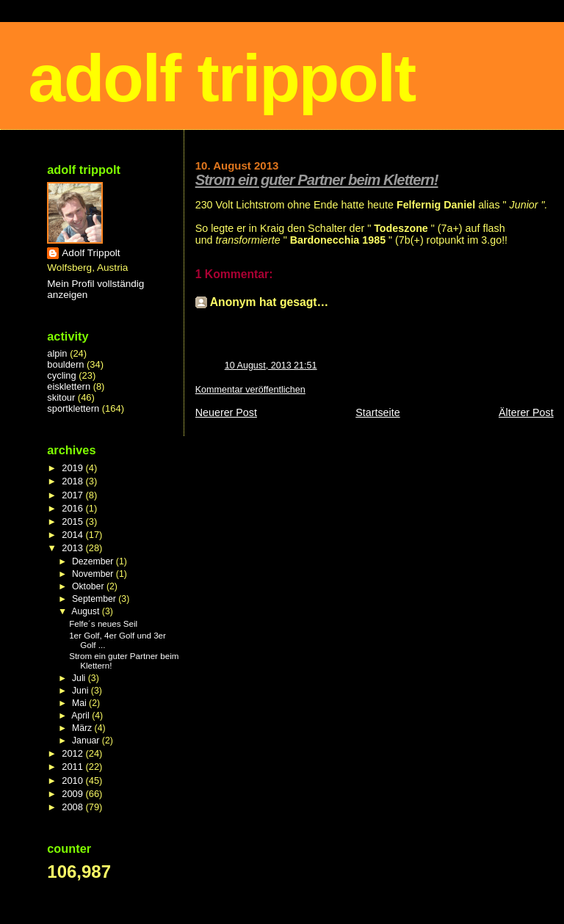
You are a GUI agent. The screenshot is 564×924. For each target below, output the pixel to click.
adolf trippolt (221, 78)
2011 (73, 767)
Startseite (377, 412)
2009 (73, 794)
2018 (73, 481)
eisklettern (69, 386)
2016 (73, 508)
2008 (73, 807)
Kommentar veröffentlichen (250, 390)
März (83, 728)
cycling (61, 375)
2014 (73, 535)
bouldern (65, 364)
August (87, 611)
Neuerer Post (226, 412)
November (94, 574)
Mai (80, 703)
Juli (80, 678)
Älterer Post (526, 412)
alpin (57, 353)
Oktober (89, 586)
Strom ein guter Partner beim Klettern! (317, 180)
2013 (73, 548)
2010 (73, 781)
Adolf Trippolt (91, 253)
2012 (73, 753)
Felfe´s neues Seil (103, 623)
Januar (87, 741)
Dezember (94, 561)
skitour (61, 397)
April (82, 716)
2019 (73, 468)
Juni (82, 691)
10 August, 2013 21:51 (271, 365)
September (95, 599)
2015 (73, 521)
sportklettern (73, 408)
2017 (73, 495)
